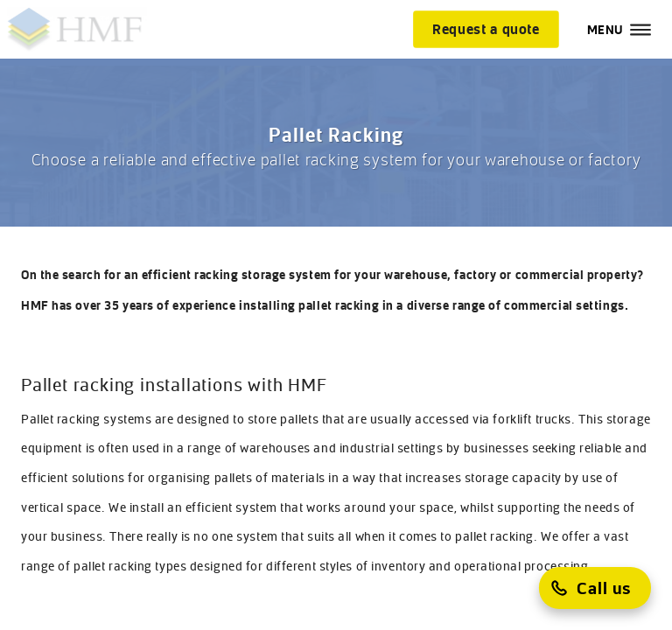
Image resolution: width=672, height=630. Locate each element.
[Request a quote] (486, 29)
